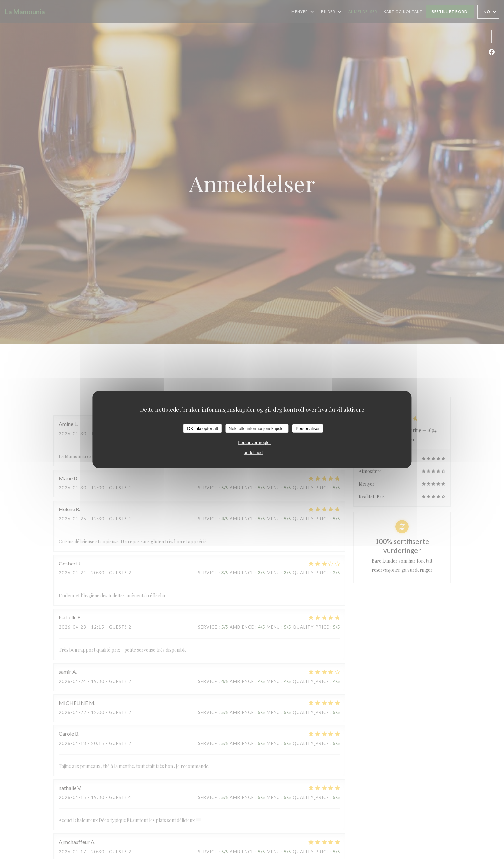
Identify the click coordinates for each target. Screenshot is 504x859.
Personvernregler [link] (254, 442)
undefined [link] (253, 452)
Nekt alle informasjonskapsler (257, 428)
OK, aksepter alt (202, 428)
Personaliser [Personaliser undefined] (308, 428)
